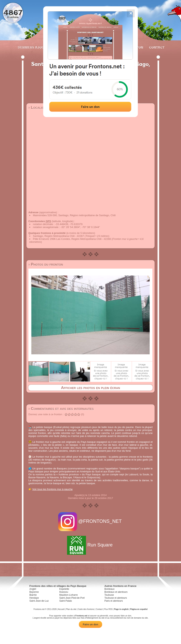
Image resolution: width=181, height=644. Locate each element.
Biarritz (33, 595)
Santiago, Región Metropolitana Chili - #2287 (58, 236)
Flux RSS (108, 609)
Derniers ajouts (33, 47)
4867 (13, 12)
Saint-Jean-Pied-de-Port (72, 598)
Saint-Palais (66, 601)
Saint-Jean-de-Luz (39, 601)
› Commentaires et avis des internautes (61, 409)
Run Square (90, 545)
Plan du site (71, 609)
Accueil (61, 609)
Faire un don (90, 624)
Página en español (139, 609)
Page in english (121, 609)
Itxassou (64, 592)
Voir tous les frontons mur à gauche (53, 489)
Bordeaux (109, 589)
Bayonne (34, 592)
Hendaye (34, 598)
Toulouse (109, 595)
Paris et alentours (113, 601)
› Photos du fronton (46, 264)
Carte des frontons (86, 609)
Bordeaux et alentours (116, 592)
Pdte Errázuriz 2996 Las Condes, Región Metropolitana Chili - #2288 (72, 239)
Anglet (33, 589)
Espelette (64, 589)
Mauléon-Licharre (69, 595)
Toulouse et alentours (116, 598)
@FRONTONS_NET (91, 521)
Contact (156, 47)
